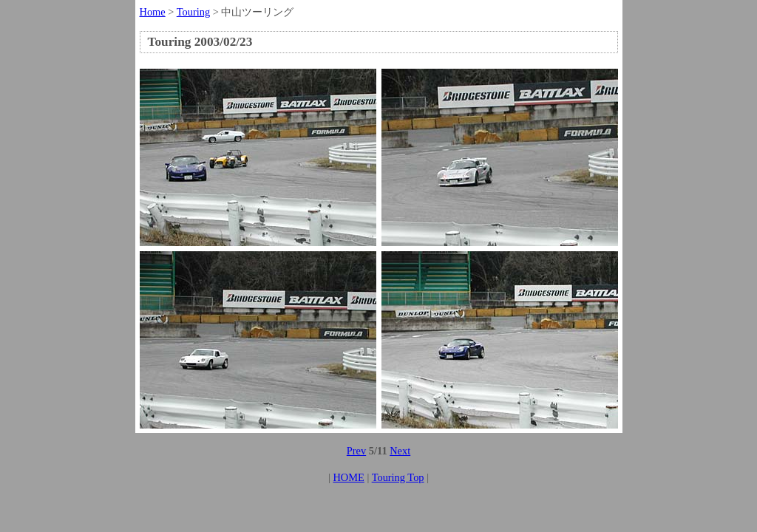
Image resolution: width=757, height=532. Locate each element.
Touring (193, 12)
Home (153, 12)
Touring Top (398, 477)
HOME (348, 477)
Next (400, 451)
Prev (356, 451)
